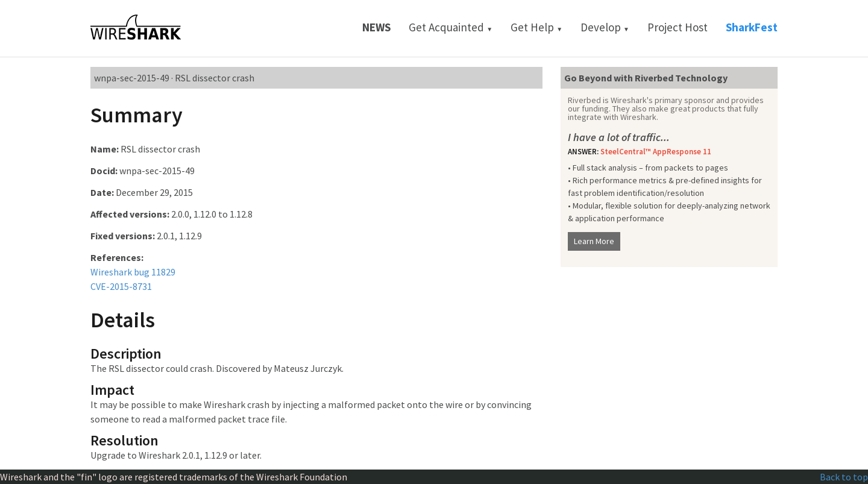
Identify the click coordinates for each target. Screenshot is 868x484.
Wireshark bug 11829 (133, 272)
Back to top (844, 477)
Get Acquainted (451, 27)
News (376, 27)
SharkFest (752, 27)
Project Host (678, 27)
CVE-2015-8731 (121, 286)
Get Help (536, 27)
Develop (605, 27)
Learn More (594, 241)
